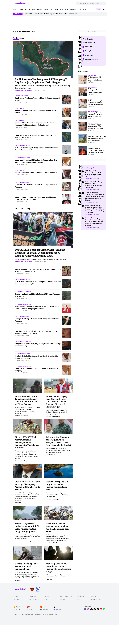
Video (85, 9)
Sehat (66, 9)
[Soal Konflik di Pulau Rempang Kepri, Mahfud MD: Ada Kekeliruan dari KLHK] (59, 513)
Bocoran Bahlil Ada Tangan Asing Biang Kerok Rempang (36, 172)
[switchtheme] (104, 9)
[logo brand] (32, 589)
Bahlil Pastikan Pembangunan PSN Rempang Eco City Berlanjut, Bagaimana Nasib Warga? (42, 81)
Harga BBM (31, 14)
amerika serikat (93, 87)
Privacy (46, 599)
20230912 (18, 503)
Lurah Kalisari (40, 14)
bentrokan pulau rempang (23, 91)
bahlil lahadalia (20, 108)
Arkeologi (91, 135)
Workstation (93, 596)
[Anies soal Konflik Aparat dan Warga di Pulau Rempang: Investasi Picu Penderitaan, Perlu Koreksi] (59, 426)
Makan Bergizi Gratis (53, 14)
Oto (51, 9)
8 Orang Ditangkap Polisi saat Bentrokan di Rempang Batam (26, 566)
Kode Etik (62, 599)
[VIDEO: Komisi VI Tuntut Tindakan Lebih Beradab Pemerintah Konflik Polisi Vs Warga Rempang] (28, 386)
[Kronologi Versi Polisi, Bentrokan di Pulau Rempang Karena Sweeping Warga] (59, 553)
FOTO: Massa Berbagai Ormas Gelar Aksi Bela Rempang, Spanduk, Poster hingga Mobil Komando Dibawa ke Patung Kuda (40, 253)
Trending (39, 9)
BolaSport (73, 9)
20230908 (49, 579)
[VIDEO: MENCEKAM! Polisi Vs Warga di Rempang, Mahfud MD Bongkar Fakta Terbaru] (28, 471)
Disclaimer (17, 599)
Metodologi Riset (79, 596)
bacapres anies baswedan (22, 96)
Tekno (46, 9)
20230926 (17, 195)
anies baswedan (50, 455)
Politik (21, 9)
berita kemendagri (93, 111)
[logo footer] (21, 589)
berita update (92, 75)
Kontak (16, 596)
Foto (80, 9)
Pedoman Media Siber (66, 596)
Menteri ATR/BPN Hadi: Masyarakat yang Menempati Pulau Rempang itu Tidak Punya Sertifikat (27, 442)
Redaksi (46, 596)
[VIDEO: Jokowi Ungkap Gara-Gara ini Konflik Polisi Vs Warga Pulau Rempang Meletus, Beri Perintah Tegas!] (59, 386)
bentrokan (18, 580)
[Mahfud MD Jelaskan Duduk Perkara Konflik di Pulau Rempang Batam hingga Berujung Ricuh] (28, 513)
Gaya (61, 9)
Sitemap (77, 599)
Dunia (56, 9)
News (15, 9)
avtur (90, 99)
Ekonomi (27, 9)
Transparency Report (96, 599)
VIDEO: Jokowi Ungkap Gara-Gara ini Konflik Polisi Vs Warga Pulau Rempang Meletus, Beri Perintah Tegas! (57, 402)
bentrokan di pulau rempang (23, 292)
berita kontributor (94, 123)
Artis (33, 9)
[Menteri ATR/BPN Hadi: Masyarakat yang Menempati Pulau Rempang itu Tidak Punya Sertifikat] (28, 426)
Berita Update (89, 179)
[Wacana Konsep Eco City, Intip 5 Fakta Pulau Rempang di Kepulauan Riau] (59, 471)
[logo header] (22, 3)
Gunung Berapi (92, 147)
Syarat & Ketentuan (34, 599)
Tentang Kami (33, 596)
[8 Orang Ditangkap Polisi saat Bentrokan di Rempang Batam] (28, 553)
